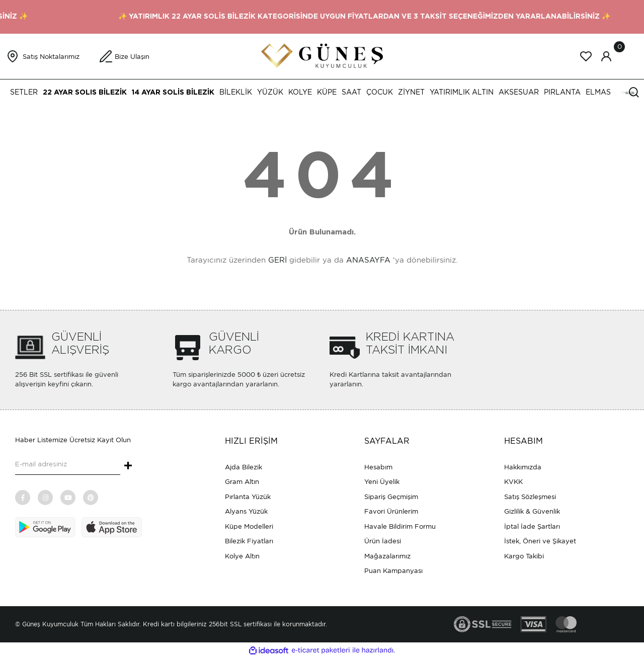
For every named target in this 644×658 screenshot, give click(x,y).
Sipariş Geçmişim (391, 497)
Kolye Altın (242, 556)
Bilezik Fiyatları (249, 541)
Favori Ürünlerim (391, 511)
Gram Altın (242, 482)
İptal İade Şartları (532, 526)
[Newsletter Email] (68, 465)
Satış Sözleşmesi (530, 497)
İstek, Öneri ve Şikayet (540, 541)
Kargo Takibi (524, 556)
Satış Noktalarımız (51, 57)
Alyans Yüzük (246, 511)
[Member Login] (606, 56)
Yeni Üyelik (382, 482)
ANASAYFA (368, 260)
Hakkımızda (523, 467)
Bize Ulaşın (132, 57)
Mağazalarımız (387, 556)
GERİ (277, 260)
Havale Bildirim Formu (400, 526)
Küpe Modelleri (249, 526)
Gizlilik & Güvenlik (532, 511)
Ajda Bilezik (244, 467)
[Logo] (322, 56)
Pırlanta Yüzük (248, 497)
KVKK (513, 482)
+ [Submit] (128, 466)
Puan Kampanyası (393, 571)
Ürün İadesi (383, 541)
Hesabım (378, 467)
